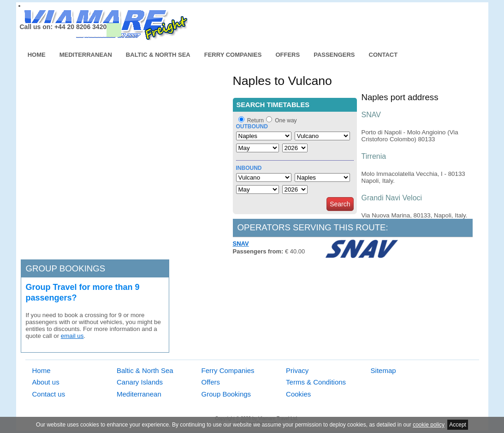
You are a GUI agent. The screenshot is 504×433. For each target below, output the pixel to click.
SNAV (241, 244)
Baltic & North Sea (158, 55)
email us (72, 336)
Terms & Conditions (316, 382)
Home (37, 55)
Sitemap (383, 370)
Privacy (297, 370)
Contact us (49, 394)
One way (286, 120)
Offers (288, 55)
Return (255, 120)
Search (340, 204)
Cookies (298, 394)
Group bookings (66, 268)
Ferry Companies (233, 55)
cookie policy (429, 425)
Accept (458, 425)
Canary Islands (140, 382)
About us (46, 382)
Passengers (334, 55)
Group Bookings (226, 394)
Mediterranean (86, 55)
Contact (383, 55)
